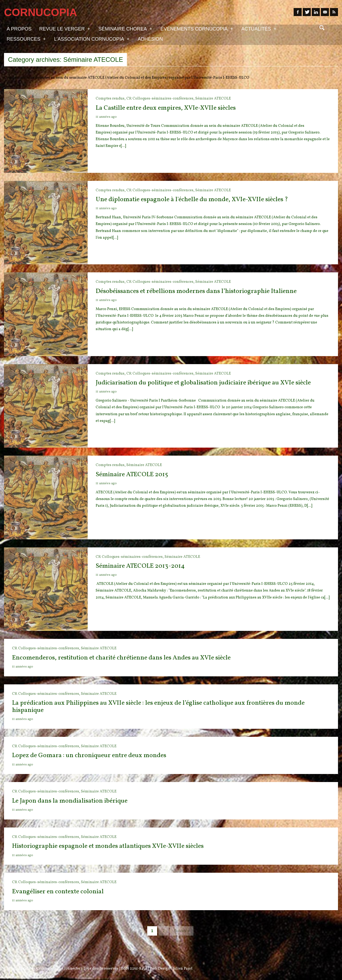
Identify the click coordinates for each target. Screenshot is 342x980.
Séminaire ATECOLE (213, 99)
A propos (19, 29)
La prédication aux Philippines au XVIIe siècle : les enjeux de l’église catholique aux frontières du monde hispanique (158, 707)
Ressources (26, 39)
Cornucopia (46, 969)
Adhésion (150, 39)
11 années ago (106, 117)
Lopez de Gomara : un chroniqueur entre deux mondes (89, 756)
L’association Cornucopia (92, 39)
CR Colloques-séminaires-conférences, (161, 99)
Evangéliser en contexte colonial (58, 892)
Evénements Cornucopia (197, 29)
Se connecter (70, 969)
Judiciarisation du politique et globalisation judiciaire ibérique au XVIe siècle (203, 383)
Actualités (259, 29)
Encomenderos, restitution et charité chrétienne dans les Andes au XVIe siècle (121, 658)
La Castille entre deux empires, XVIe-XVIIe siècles (166, 108)
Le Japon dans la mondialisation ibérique (70, 801)
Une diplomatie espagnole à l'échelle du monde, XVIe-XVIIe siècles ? (192, 200)
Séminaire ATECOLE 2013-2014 (140, 566)
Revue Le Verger (65, 29)
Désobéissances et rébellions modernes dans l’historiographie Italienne (196, 291)
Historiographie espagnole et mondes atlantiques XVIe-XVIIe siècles (108, 846)
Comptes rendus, (111, 99)
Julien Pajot (182, 969)
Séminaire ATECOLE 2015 (132, 475)
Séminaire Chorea (125, 29)
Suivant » (182, 931)
